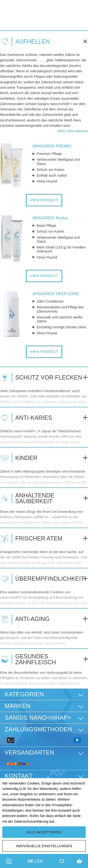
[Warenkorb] (79, 861)
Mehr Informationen (73, 131)
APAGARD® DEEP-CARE (56, 294)
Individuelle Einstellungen (44, 846)
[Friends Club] (62, 861)
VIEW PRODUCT (44, 200)
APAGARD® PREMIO (52, 146)
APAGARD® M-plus (50, 218)
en (40, 861)
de (31, 861)
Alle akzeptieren (44, 832)
